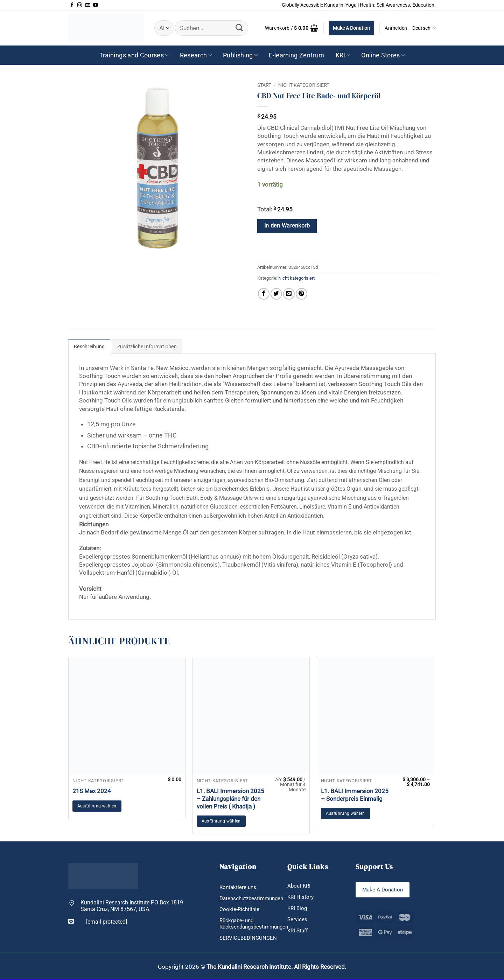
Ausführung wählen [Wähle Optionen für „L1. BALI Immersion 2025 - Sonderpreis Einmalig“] (345, 813)
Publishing (240, 55)
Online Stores (383, 55)
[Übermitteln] (239, 28)
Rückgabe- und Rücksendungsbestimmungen (256, 924)
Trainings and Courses (134, 55)
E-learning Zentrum (296, 55)
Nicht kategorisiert (304, 85)
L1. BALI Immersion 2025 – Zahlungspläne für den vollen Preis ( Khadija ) (230, 799)
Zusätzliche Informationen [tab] (147, 346)
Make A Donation (351, 28)
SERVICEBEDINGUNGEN (249, 938)
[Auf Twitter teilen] (276, 294)
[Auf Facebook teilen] (264, 294)
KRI (343, 55)
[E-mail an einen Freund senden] (289, 294)
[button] (292, 28)
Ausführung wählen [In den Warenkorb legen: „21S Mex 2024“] (97, 806)
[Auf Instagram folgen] (80, 5)
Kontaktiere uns (239, 887)
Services (298, 920)
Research (196, 55)
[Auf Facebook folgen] (72, 5)
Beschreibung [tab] (89, 346)
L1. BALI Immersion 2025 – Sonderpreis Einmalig (355, 795)
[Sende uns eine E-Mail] (88, 5)
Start (264, 85)
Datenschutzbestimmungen (254, 898)
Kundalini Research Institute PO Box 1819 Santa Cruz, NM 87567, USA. (132, 906)
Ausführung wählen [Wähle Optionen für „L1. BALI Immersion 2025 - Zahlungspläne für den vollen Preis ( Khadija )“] (221, 821)
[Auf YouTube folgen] (96, 5)
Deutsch (424, 28)
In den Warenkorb (287, 226)
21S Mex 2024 (92, 791)
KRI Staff (299, 931)
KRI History (301, 897)
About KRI (300, 886)
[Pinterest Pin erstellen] (302, 294)
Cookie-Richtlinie (240, 909)
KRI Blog (298, 908)
